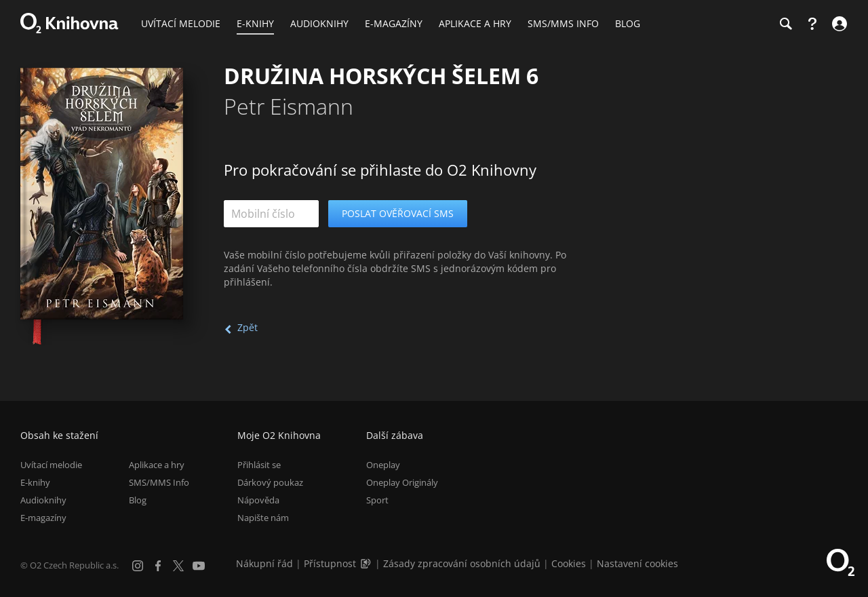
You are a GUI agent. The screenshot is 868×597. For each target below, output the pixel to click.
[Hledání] (785, 24)
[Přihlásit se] (838, 24)
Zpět (248, 327)
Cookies (569, 563)
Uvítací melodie (51, 465)
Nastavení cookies (637, 563)
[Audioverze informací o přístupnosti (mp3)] (367, 563)
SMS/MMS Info (159, 482)
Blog (138, 500)
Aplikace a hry (157, 465)
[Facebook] (158, 566)
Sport (377, 500)
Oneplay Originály (402, 482)
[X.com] (178, 566)
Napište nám (263, 518)
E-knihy (35, 482)
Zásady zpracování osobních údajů (462, 563)
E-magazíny (43, 518)
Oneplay (383, 465)
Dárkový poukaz (270, 482)
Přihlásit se (259, 465)
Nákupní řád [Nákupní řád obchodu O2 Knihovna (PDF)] (264, 563)
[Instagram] (138, 566)
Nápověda (258, 500)
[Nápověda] (812, 24)
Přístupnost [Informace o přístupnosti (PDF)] (330, 563)
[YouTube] (199, 566)
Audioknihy (43, 500)
